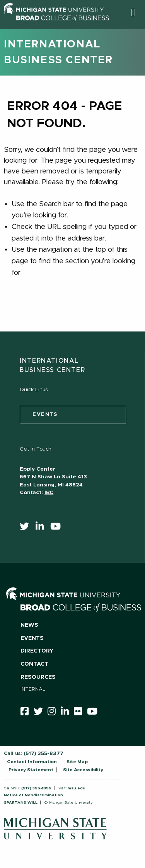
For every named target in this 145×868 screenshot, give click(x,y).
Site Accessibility (83, 770)
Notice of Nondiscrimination (33, 795)
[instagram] (54, 713)
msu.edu (77, 788)
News (29, 625)
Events (32, 638)
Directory (37, 651)
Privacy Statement (31, 770)
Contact (34, 664)
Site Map (77, 762)
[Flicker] (80, 713)
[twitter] (27, 528)
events (45, 415)
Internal (33, 689)
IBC (49, 493)
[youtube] (58, 528)
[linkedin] (42, 528)
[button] (133, 12)
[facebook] (27, 713)
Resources (38, 677)
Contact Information (32, 762)
